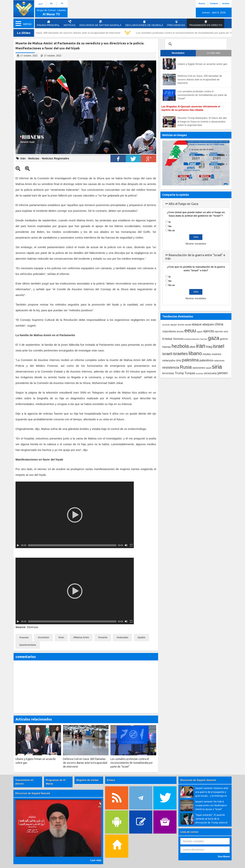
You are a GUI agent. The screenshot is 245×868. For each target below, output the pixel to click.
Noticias (70, 23)
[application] (75, 515)
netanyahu (169, 360)
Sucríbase (224, 856)
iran (62, 637)
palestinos (206, 360)
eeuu (190, 330)
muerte (103, 637)
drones (180, 332)
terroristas (168, 373)
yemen (223, 373)
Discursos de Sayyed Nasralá (100, 23)
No (170, 226)
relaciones (219, 361)
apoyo (174, 325)
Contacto (214, 4)
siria (217, 367)
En (51, 4)
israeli (167, 354)
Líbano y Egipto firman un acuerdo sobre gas (202, 64)
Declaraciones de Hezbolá (144, 23)
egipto (200, 332)
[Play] (18, 545)
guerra (224, 339)
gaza (214, 338)
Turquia (190, 373)
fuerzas (204, 339)
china (219, 324)
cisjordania (169, 331)
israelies (180, 354)
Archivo (226, 4)
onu (179, 360)
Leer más (96, 860)
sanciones (199, 368)
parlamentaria (28, 645)
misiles (207, 354)
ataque (197, 324)
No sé (172, 231)
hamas (167, 347)
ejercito (209, 331)
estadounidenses (192, 339)
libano (195, 353)
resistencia (171, 367)
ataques (208, 324)
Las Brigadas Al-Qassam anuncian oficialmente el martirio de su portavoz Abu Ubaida (191, 108)
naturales (123, 637)
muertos (216, 354)
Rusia (186, 367)
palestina (190, 360)
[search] (195, 44)
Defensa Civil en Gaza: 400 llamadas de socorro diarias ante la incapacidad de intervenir (70, 33)
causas (25, 637)
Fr (62, 4)
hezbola (180, 346)
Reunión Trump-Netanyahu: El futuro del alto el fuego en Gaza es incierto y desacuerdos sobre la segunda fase (202, 121)
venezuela (210, 373)
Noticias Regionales (56, 158)
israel (218, 346)
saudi (208, 368)
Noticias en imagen (175, 135)
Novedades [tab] (178, 53)
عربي (40, 4)
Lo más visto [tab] (214, 53)
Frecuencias (176, 23)
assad (188, 325)
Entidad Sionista (173, 339)
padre (142, 637)
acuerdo (166, 325)
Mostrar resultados (196, 244)
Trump (179, 373)
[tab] (196, 204)
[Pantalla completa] (131, 545)
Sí (169, 222)
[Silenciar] (126, 545)
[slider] (72, 545)
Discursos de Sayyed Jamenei (198, 780)
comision (44, 637)
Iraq (209, 347)
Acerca (202, 4)
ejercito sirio (222, 331)
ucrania (199, 373)
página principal (48, 23)
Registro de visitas (87, 780)
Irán (23, 158)
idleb (192, 347)
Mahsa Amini (82, 637)
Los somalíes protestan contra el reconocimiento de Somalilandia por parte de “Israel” (189, 33)
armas (181, 325)
